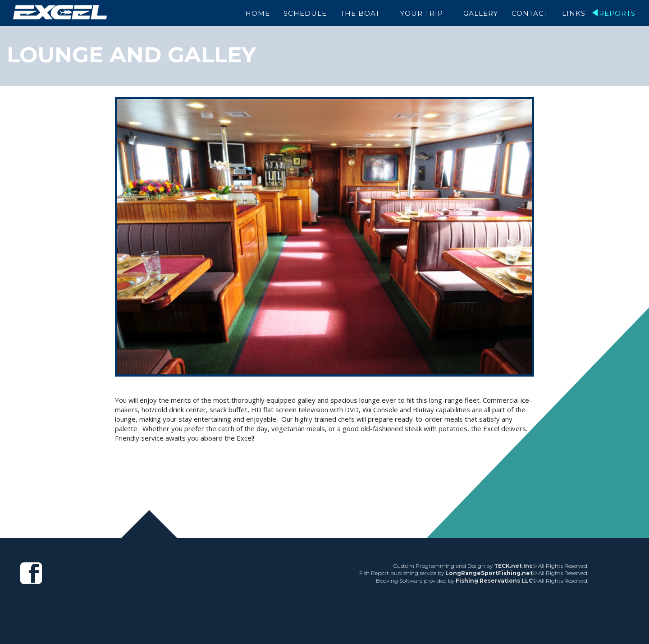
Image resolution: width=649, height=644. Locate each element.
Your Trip (423, 13)
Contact (530, 13)
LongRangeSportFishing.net (489, 573)
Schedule (309, 13)
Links (574, 13)
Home (261, 13)
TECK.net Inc (513, 566)
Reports (617, 13)
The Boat (364, 13)
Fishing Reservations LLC (494, 581)
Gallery (481, 13)
